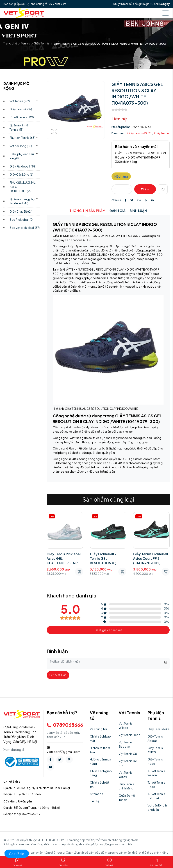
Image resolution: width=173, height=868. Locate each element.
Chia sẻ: (117, 200)
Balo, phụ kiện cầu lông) (22, 156)
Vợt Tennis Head (130, 735)
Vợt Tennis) (20, 101)
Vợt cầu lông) (21, 146)
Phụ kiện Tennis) (22, 138)
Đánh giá (117, 211)
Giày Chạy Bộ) (21, 211)
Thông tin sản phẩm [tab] (87, 211)
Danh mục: (119, 133)
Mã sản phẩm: (121, 127)
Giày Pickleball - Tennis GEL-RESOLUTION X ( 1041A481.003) (103, 558)
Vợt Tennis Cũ (128, 754)
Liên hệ (95, 801)
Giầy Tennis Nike (158, 729)
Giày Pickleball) (23, 166)
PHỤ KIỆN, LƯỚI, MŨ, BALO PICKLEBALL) (23, 187)
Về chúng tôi (98, 729)
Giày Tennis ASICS (140, 133)
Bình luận (138, 211)
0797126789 (57, 4)
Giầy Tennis (42, 43)
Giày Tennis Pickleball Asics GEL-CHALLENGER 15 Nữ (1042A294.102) (64, 558)
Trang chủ (10, 43)
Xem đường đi (14, 749)
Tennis (25, 43)
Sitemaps (97, 794)
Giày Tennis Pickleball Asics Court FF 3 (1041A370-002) (151, 558)
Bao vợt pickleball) (25, 228)
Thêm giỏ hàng (145, 191)
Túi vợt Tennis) (22, 117)
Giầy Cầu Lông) (21, 174)
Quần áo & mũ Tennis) (19, 127)
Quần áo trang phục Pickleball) (23, 201)
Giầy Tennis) (21, 109)
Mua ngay (163, 4)
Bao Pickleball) (22, 220)
